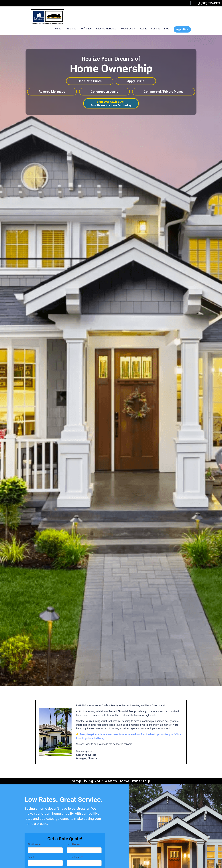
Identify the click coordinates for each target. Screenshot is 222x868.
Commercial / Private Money (164, 92)
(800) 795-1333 (209, 3)
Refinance (86, 29)
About (143, 29)
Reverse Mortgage (106, 29)
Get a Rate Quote (90, 81)
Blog (167, 29)
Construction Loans (104, 92)
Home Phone (75, 857)
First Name (35, 844)
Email (32, 857)
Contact (155, 29)
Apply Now (182, 29)
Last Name (74, 844)
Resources (127, 29)
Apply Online (136, 81)
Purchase (71, 29)
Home (58, 29)
